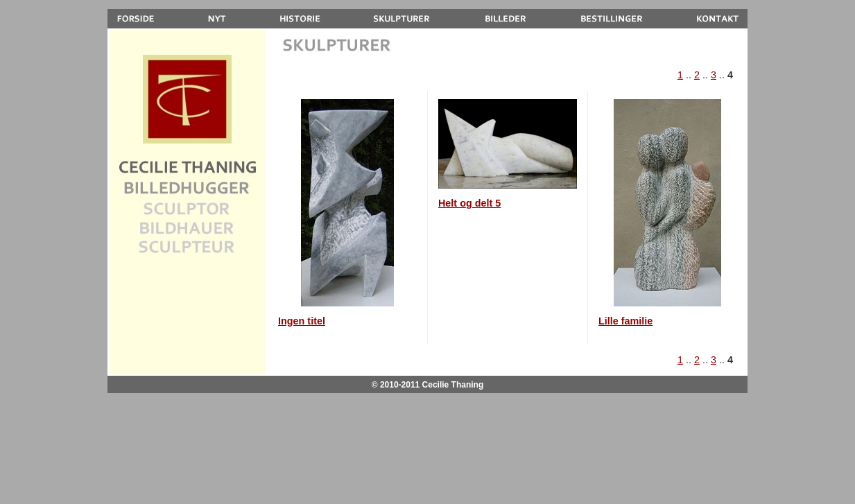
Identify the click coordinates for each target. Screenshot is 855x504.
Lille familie (625, 321)
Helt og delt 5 (469, 203)
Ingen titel (302, 321)
